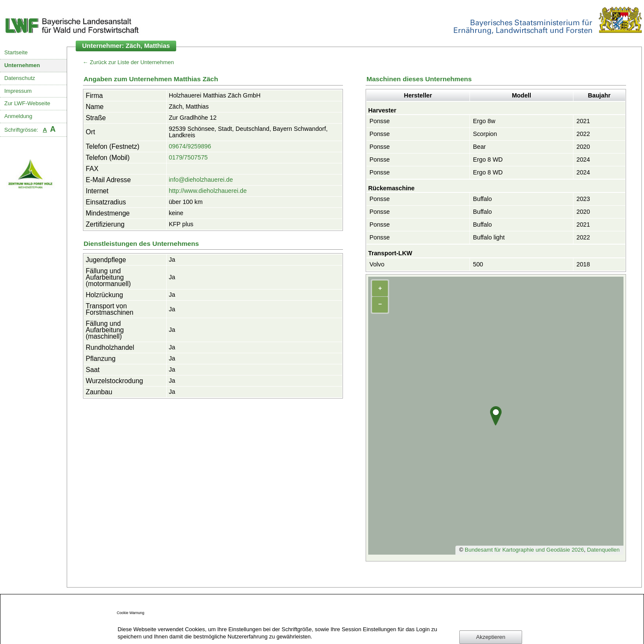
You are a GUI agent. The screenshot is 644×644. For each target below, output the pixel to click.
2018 (583, 264)
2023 (583, 199)
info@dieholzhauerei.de (201, 180)
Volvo (377, 264)
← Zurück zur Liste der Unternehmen (129, 62)
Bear (479, 147)
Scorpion (485, 134)
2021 (583, 121)
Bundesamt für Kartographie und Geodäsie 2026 (524, 550)
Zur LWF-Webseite (27, 103)
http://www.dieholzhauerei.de (208, 191)
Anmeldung (18, 116)
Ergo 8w (484, 121)
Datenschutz (20, 78)
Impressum (18, 91)
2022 (583, 134)
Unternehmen (22, 65)
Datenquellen (603, 550)
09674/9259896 (190, 146)
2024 (583, 160)
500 (478, 264)
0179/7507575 (188, 157)
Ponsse (380, 121)
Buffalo (482, 199)
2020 (583, 147)
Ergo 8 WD (488, 160)
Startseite (16, 52)
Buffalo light (489, 237)
